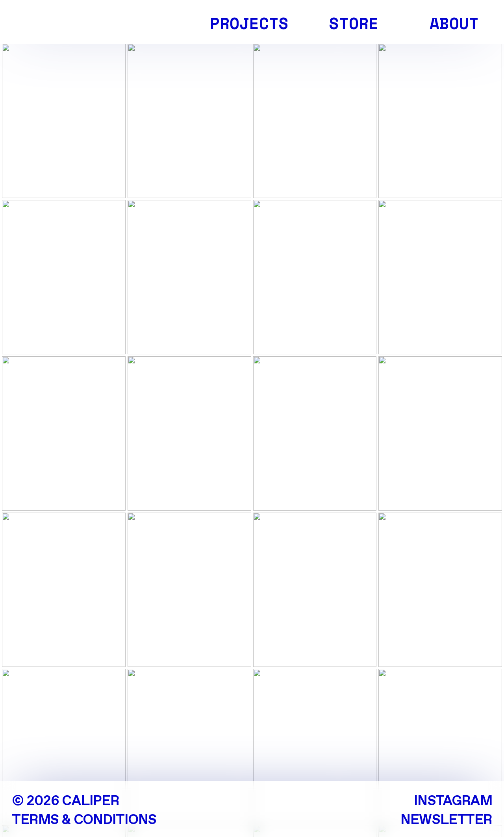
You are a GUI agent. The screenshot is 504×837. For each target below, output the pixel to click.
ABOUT (454, 23)
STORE (354, 23)
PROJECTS (249, 23)
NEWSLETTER (446, 820)
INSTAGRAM (453, 801)
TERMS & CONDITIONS (84, 820)
